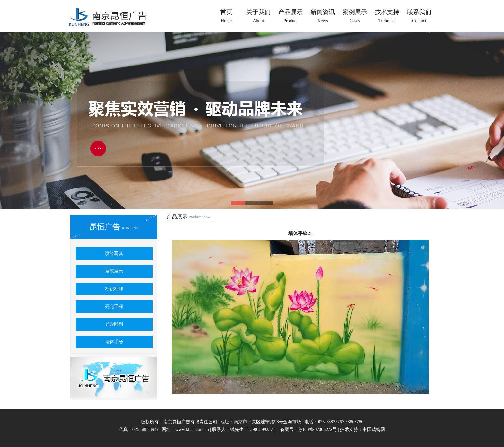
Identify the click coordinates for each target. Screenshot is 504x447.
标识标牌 (114, 289)
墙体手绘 (114, 342)
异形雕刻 (114, 324)
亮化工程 (114, 307)
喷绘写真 (114, 254)
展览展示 (114, 271)
